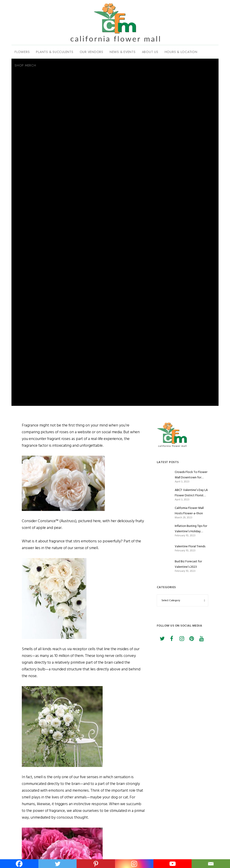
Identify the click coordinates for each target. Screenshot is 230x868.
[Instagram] (181, 637)
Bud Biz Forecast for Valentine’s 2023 (188, 564)
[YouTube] (201, 637)
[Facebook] (172, 637)
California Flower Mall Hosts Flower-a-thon (189, 511)
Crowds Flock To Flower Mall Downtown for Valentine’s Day (191, 475)
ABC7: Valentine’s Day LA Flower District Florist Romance (191, 493)
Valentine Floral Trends (190, 546)
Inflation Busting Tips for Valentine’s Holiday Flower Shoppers (191, 529)
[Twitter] (162, 637)
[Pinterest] (191, 637)
